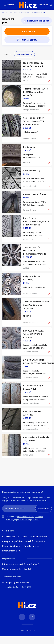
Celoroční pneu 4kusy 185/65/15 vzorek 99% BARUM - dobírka (34, 121)
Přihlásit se (43, 5)
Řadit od (8, 54)
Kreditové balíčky (10, 537)
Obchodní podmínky (12, 569)
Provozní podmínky (11, 546)
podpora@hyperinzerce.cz (18, 582)
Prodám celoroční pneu (35, 194)
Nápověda (40, 541)
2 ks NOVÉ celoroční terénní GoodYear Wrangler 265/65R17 (36, 305)
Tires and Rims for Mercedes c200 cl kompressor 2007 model (35, 250)
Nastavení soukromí (12, 551)
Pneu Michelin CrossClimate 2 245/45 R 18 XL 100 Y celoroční (36, 221)
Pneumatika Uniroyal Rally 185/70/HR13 (36, 439)
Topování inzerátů (39, 537)
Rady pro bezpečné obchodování (17, 541)
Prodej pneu (29, 147)
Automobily (13, 12)
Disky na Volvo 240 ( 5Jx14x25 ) (33, 278)
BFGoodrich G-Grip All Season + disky (34, 387)
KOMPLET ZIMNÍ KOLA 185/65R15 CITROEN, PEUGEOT (33, 334)
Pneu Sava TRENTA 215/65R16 (32, 413)
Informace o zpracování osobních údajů (21, 564)
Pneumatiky (26, 12)
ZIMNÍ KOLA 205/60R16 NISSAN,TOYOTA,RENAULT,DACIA (36, 361)
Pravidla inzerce (31, 546)
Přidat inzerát (28, 31)
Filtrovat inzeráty (29, 40)
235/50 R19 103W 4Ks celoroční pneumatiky (34, 65)
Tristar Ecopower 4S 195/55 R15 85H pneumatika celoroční (36, 92)
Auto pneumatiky (32, 171)
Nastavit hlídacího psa (38, 21)
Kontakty (29, 569)
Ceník (24, 537)
